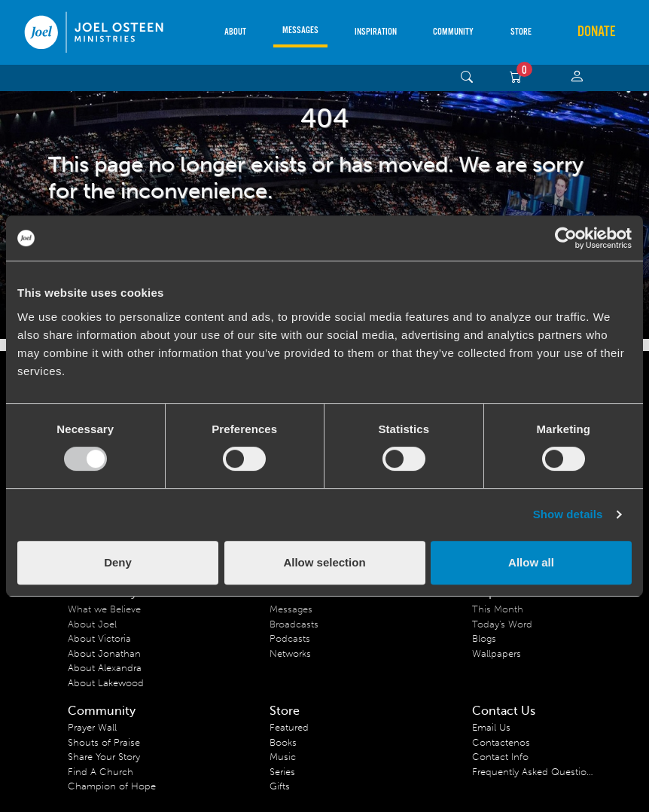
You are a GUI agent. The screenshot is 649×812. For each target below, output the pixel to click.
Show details (568, 514)
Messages (300, 31)
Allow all (531, 562)
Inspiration (376, 32)
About (235, 32)
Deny (118, 562)
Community (453, 32)
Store (521, 32)
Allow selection (324, 562)
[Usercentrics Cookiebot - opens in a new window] (566, 238)
